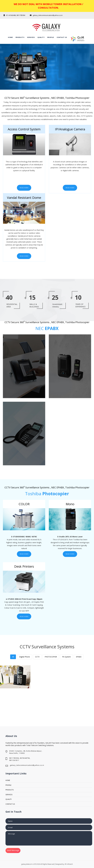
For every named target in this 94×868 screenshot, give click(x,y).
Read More (24, 188)
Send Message (13, 850)
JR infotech (69, 864)
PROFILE (8, 785)
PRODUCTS (10, 790)
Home (10, 37)
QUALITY (41, 37)
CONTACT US (10, 804)
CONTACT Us (62, 37)
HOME (8, 780)
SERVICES (9, 795)
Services (31, 37)
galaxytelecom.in (28, 864)
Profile (51, 37)
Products (20, 37)
